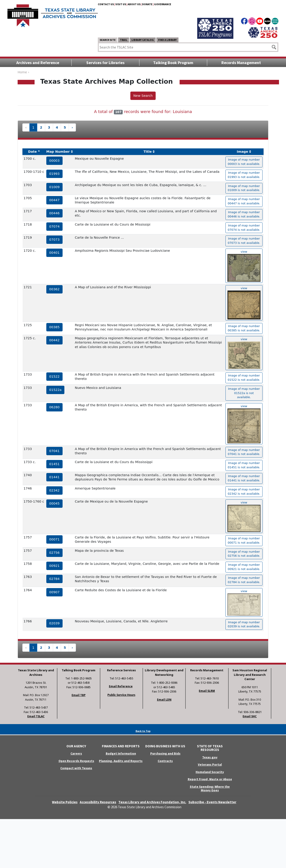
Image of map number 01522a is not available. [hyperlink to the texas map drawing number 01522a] (244, 393)
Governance (163, 4)
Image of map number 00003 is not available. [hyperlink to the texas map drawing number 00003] (244, 162)
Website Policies (65, 802)
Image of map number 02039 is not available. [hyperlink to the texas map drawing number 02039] (244, 624)
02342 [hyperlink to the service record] (54, 490)
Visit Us (121, 4)
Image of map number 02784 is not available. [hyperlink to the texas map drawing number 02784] (244, 580)
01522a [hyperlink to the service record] (55, 390)
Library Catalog (143, 40)
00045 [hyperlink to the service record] (54, 503)
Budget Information (121, 753)
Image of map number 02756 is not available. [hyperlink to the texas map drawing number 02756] (244, 554)
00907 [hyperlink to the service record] (54, 592)
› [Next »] (72, 127)
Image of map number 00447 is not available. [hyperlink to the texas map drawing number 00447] (244, 201)
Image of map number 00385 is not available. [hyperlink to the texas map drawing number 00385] (244, 328)
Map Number (58, 152)
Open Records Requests (76, 761)
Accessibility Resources (98, 802)
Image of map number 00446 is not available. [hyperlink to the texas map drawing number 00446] (244, 214)
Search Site (108, 40)
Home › (23, 72)
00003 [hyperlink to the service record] (54, 161)
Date (32, 152)
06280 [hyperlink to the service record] (54, 407)
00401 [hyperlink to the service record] (54, 253)
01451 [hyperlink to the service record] (54, 464)
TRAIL (124, 40)
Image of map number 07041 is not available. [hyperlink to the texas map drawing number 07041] (244, 452)
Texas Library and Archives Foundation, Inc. (152, 802)
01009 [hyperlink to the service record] (54, 187)
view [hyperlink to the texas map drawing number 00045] (244, 516)
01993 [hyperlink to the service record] (54, 174)
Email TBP (79, 695)
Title (148, 152)
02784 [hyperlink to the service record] (54, 579)
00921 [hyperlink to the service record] (54, 566)
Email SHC (250, 716)
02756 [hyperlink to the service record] (54, 553)
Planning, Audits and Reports (121, 761)
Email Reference (121, 686)
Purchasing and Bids (165, 753)
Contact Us (106, 4)
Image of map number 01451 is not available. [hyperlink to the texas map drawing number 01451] (244, 465)
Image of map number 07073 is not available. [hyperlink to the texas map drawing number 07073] (244, 241)
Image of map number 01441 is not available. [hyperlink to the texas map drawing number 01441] (244, 478)
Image (242, 152)
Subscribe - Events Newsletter (212, 802)
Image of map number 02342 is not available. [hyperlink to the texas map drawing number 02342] (244, 492)
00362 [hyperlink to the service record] (54, 289)
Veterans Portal (210, 764)
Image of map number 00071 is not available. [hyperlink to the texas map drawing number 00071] (244, 540)
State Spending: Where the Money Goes (210, 788)
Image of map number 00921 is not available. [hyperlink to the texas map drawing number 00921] (244, 567)
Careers (76, 753)
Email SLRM (207, 691)
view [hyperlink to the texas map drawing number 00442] (244, 353)
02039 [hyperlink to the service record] (54, 623)
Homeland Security (210, 772)
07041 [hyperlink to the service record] (54, 451)
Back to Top (143, 731)
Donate (147, 4)
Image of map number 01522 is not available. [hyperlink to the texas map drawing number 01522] (244, 378)
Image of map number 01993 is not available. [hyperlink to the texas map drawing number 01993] (244, 175)
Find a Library (167, 40)
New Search (143, 96)
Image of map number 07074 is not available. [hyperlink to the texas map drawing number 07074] (244, 228)
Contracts (165, 761)
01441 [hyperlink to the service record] (54, 477)
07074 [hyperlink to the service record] (54, 226)
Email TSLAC (36, 716)
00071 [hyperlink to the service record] (54, 539)
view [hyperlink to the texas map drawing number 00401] (244, 266)
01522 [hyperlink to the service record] (54, 376)
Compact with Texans (76, 768)
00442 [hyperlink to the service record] (54, 340)
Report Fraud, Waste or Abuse (210, 779)
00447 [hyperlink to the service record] (54, 200)
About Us (134, 4)
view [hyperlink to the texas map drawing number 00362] (244, 303)
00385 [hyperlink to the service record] (54, 327)
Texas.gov (210, 757)
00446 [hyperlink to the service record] (54, 213)
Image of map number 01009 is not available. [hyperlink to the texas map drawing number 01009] (244, 188)
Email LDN (164, 700)
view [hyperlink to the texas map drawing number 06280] (244, 424)
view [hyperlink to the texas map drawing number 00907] (244, 603)
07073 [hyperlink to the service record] (54, 240)
